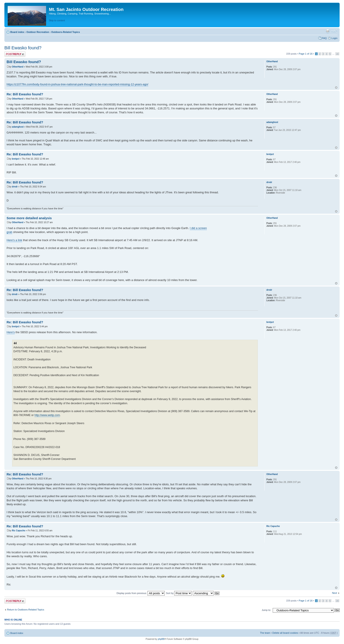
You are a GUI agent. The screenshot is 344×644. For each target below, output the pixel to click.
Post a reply (15, 54)
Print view (328, 31)
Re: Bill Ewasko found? (25, 94)
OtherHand (18, 67)
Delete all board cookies (285, 633)
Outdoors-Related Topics (65, 32)
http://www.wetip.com (47, 415)
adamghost (18, 127)
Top (336, 88)
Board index (17, 32)
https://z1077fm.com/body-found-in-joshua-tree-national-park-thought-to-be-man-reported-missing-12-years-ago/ (77, 84)
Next (334, 593)
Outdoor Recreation (38, 32)
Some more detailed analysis (29, 218)
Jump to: (266, 610)
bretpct (16, 159)
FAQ (324, 38)
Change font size (334, 31)
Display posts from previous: (141, 593)
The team (265, 633)
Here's (11, 332)
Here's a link (14, 240)
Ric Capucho (19, 531)
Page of (306, 54)
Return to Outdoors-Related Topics (26, 610)
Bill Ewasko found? (23, 48)
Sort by (179, 593)
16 (337, 54)
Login (334, 38)
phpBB (161, 639)
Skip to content (57, 20)
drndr (15, 187)
